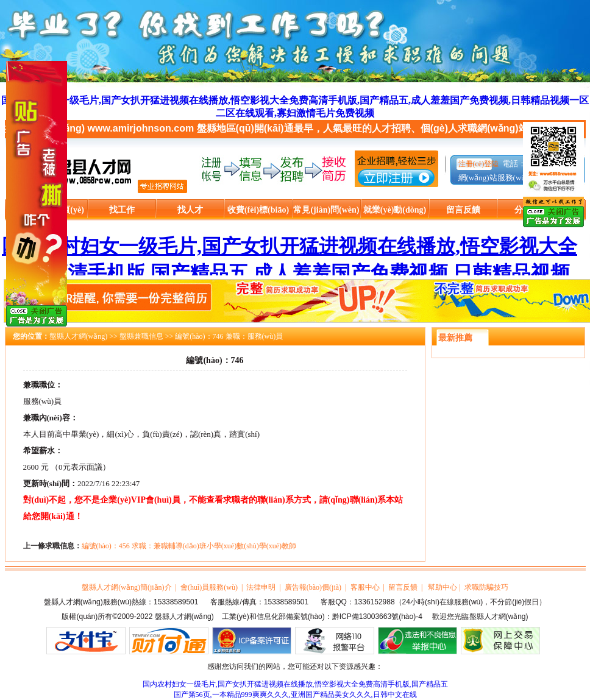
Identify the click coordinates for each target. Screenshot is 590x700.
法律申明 (261, 587)
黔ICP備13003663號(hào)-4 (377, 617)
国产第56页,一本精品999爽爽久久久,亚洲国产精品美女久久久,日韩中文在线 (295, 695)
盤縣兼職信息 (141, 336)
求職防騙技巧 (486, 587)
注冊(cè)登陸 (479, 164)
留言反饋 (463, 210)
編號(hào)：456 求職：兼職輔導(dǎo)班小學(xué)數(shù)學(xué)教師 (189, 546)
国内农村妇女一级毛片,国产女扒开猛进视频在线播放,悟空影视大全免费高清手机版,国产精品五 (295, 684)
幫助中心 (442, 587)
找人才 (190, 210)
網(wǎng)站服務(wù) (493, 178)
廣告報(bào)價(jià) (313, 587)
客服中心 (365, 587)
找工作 (122, 210)
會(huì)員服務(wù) (209, 587)
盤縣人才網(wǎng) (79, 336)
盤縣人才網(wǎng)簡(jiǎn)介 (126, 587)
